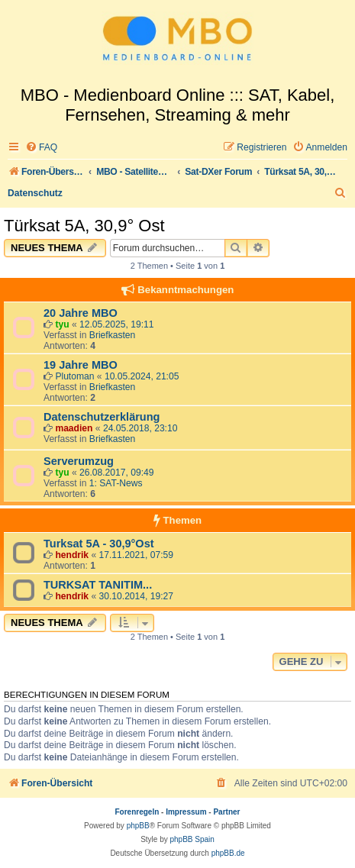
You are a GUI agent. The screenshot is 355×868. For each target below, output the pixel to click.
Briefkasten (113, 335)
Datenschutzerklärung (102, 417)
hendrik (72, 555)
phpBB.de (228, 853)
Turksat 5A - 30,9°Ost (99, 544)
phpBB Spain (192, 839)
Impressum (186, 812)
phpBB (138, 826)
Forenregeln (137, 812)
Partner (226, 812)
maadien (74, 428)
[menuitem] (41, 148)
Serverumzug (79, 461)
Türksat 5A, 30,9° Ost (84, 226)
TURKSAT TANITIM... (98, 585)
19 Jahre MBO (81, 365)
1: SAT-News (116, 483)
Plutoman (74, 376)
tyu (62, 324)
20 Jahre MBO (81, 313)
